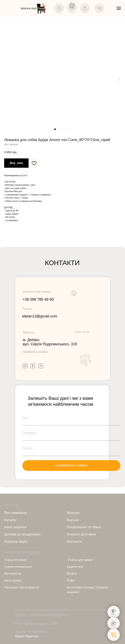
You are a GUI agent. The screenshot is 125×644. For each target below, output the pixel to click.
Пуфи (71, 580)
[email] (71, 448)
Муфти (72, 573)
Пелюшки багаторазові (22, 587)
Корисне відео (16, 541)
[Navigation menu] (99, 8)
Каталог (11, 520)
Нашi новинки (15, 527)
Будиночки (75, 567)
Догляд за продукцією (22, 534)
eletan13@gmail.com (40, 316)
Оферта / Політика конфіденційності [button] (42, 615)
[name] (71, 418)
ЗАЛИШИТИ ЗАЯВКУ (71, 465)
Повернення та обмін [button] (84, 527)
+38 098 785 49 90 (38, 299)
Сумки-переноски (18, 567)
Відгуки (73, 520)
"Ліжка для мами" (80, 560)
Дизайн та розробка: (31, 631)
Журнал (73, 513)
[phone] (71, 433)
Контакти (74, 541)
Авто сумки (13, 580)
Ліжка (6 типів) (15, 560)
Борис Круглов (27, 636)
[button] (59, 8)
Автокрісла (13, 573)
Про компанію (16, 513)
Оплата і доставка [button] (81, 534)
